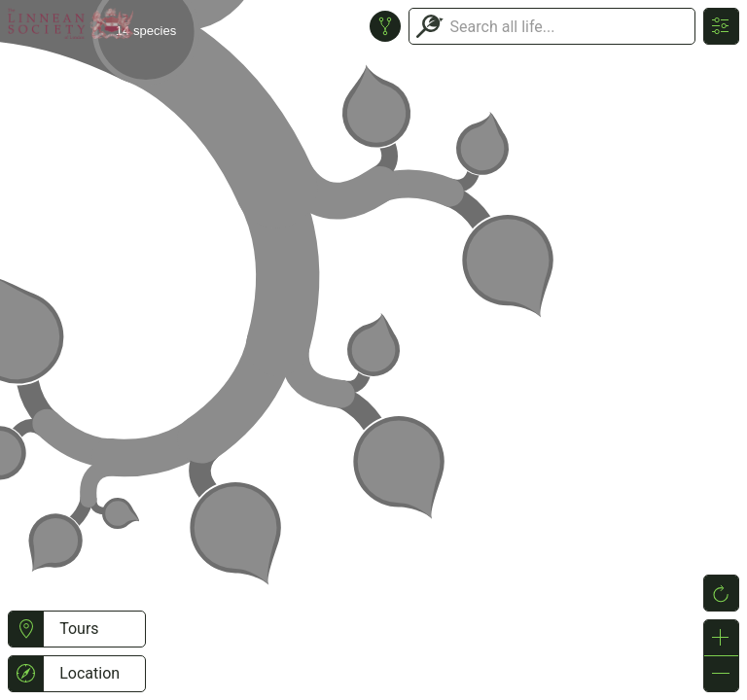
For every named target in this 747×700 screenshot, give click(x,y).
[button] (26, 629)
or (373, 350)
